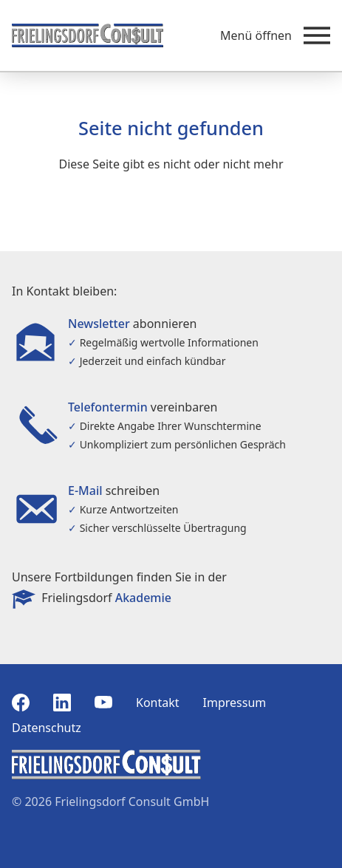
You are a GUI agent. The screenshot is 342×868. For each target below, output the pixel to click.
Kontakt (158, 703)
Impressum (235, 703)
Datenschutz (47, 728)
